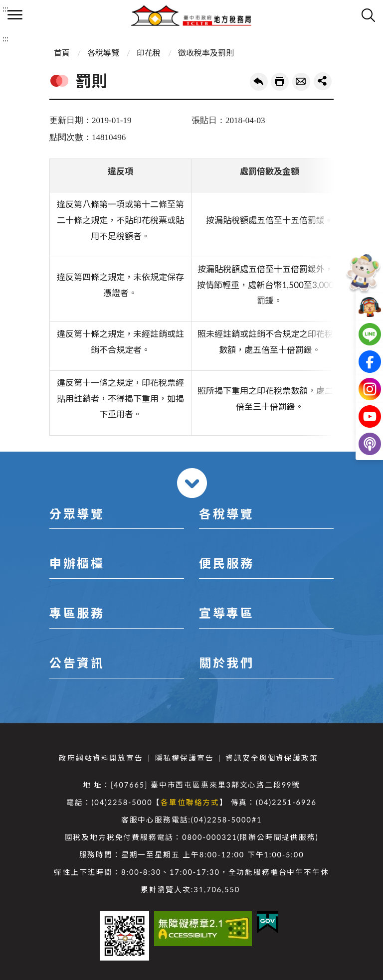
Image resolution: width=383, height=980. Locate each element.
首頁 (62, 53)
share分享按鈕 (323, 81)
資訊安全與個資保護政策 (272, 758)
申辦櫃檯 (77, 563)
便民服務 (226, 563)
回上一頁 (259, 82)
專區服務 (77, 613)
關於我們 (226, 663)
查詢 (368, 15)
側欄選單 (15, 15)
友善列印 (280, 82)
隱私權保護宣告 (185, 758)
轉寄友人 (301, 82)
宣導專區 (226, 613)
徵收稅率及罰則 (206, 53)
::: (5, 8)
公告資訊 (77, 663)
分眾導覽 (77, 514)
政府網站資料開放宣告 (101, 758)
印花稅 (149, 53)
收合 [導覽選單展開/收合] (192, 483)
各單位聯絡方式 (190, 802)
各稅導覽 (103, 53)
